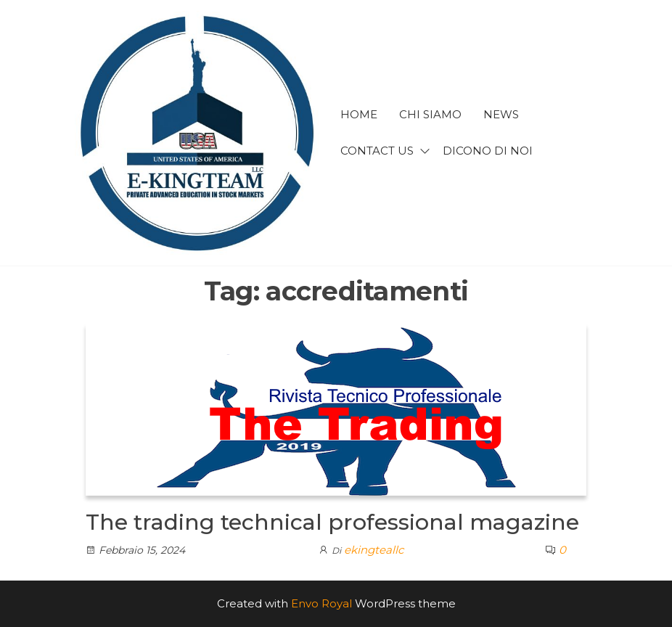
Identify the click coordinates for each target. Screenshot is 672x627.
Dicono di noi (488, 151)
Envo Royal (321, 603)
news (501, 114)
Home (359, 114)
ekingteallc (374, 550)
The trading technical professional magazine (332, 522)
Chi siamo (430, 114)
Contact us (377, 151)
